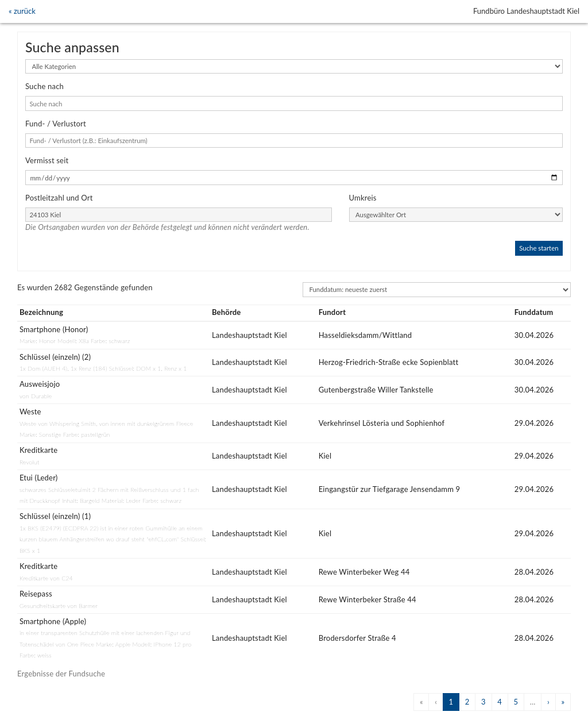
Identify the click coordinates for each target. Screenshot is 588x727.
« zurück (22, 11)
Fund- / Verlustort (56, 124)
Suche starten (539, 248)
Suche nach (45, 86)
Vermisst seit (47, 160)
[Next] (548, 702)
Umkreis (363, 198)
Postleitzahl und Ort (59, 198)
